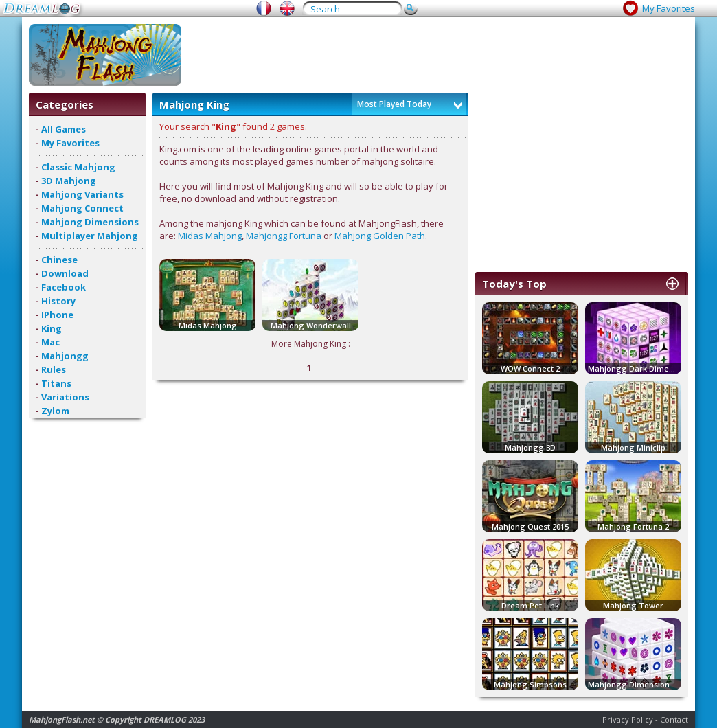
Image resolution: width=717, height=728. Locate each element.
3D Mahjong (69, 181)
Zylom (55, 411)
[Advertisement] (438, 55)
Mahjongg (65, 356)
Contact (674, 719)
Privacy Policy (628, 719)
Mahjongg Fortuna (284, 236)
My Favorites (669, 8)
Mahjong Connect (82, 208)
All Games (64, 129)
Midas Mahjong (210, 236)
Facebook (64, 287)
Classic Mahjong (78, 167)
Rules (54, 369)
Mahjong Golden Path (380, 236)
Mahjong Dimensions (90, 222)
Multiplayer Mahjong (90, 236)
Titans (56, 383)
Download (65, 273)
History (58, 301)
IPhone (57, 315)
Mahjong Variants (82, 194)
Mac (50, 342)
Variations (65, 397)
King (52, 328)
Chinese (59, 260)
